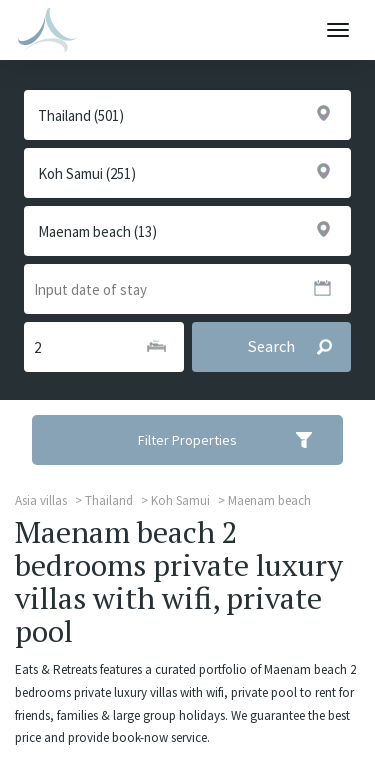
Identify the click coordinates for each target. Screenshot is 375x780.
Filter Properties (238, 440)
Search (298, 347)
